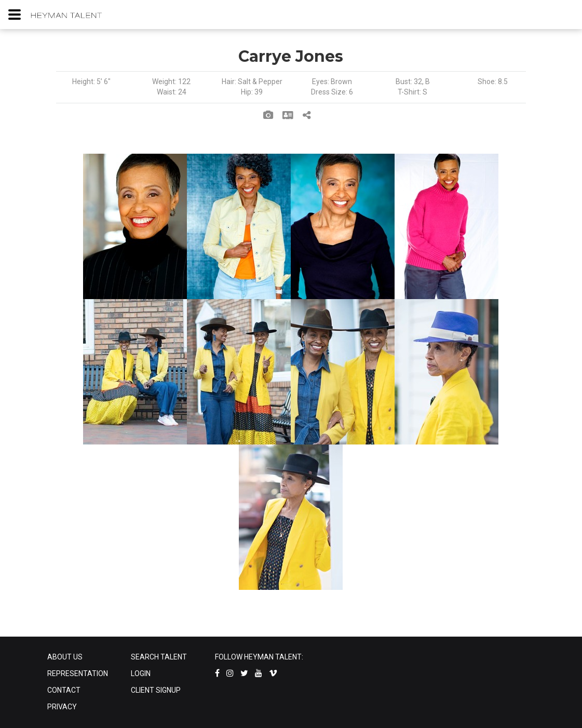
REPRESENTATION (78, 673)
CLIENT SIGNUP (156, 690)
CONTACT (64, 690)
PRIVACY (62, 707)
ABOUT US (65, 657)
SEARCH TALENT (159, 657)
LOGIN (141, 673)
